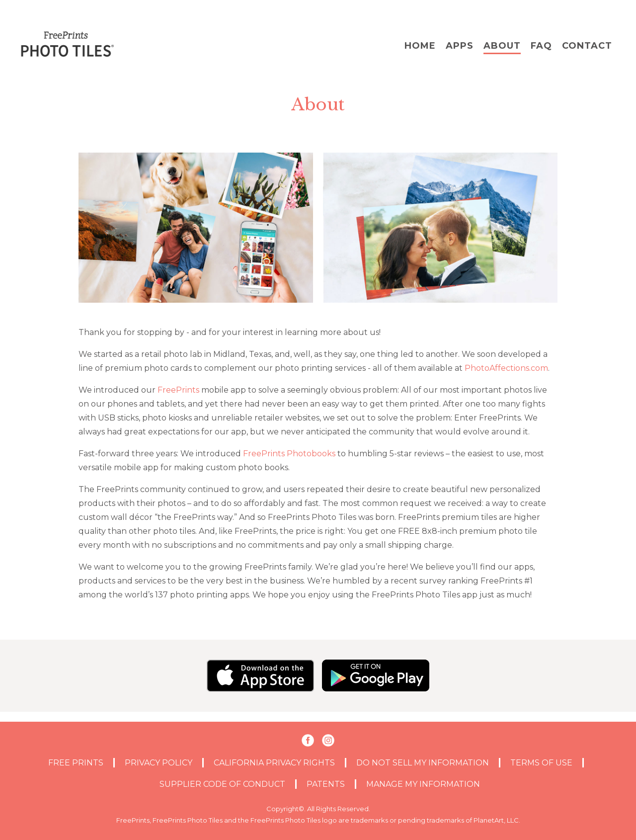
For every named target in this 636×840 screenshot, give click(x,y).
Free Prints (76, 763)
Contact (587, 46)
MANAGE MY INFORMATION (423, 784)
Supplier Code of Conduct (222, 784)
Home (420, 46)
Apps (460, 46)
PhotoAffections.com (506, 368)
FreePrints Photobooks (289, 454)
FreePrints (178, 390)
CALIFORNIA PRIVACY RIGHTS (274, 763)
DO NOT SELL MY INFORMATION (423, 763)
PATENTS (326, 784)
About (502, 46)
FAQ (541, 46)
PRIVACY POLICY (159, 763)
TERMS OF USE (541, 763)
